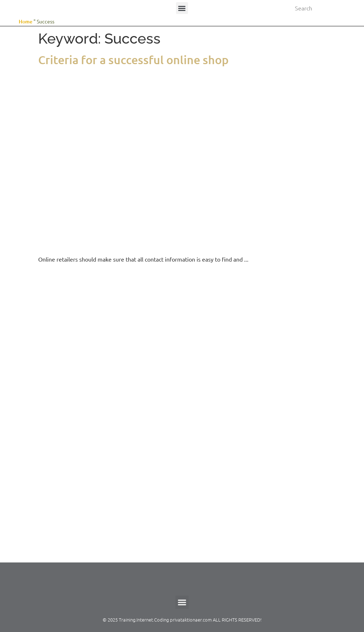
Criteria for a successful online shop (133, 60)
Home (26, 21)
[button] (182, 8)
